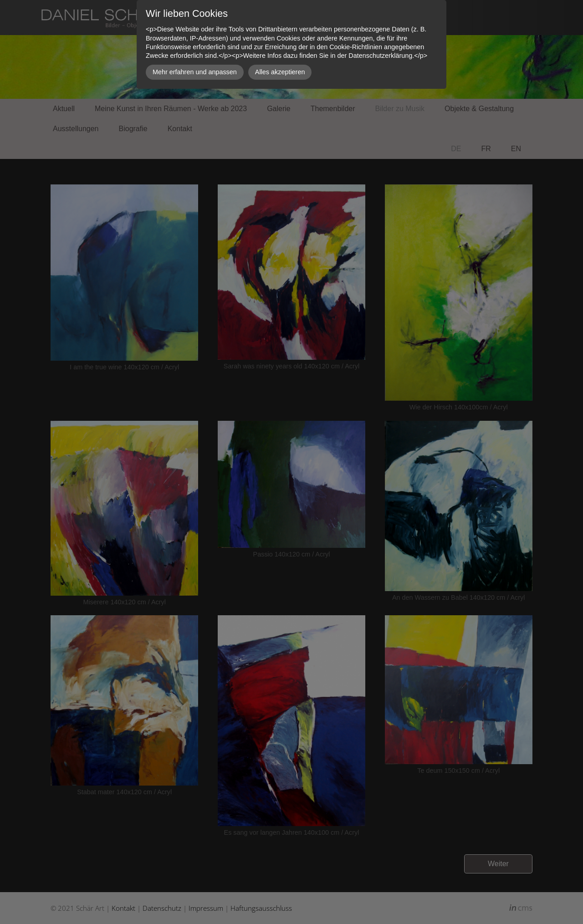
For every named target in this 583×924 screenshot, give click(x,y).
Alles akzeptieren (280, 72)
